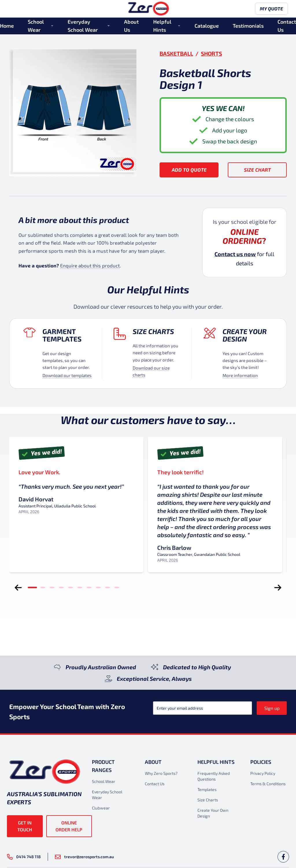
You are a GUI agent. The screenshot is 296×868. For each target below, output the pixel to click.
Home (7, 27)
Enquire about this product (90, 265)
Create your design (245, 335)
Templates (207, 789)
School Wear (36, 27)
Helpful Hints (162, 27)
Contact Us (287, 27)
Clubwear (101, 808)
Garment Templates (62, 335)
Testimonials (248, 27)
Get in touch (25, 826)
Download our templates (67, 375)
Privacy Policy (263, 773)
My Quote (270, 9)
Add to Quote (189, 170)
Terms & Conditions (268, 784)
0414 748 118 (24, 857)
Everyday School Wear (83, 27)
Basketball (176, 54)
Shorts (211, 54)
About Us (131, 27)
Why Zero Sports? (161, 773)
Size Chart (257, 170)
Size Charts (153, 331)
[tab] (32, 588)
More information (240, 375)
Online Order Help (69, 826)
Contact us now (235, 254)
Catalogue (207, 27)
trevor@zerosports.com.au (84, 857)
